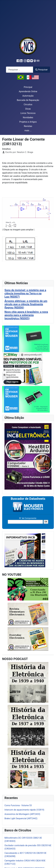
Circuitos (28, 104)
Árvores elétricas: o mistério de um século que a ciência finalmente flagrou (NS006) (26, 304)
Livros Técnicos (28, 113)
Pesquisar (41, 70)
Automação (28, 96)
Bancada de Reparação (28, 100)
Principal (28, 87)
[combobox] (20, 70)
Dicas (28, 109)
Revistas (28, 126)
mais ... (28, 130)
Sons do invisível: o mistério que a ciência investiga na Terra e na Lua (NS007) (25, 293)
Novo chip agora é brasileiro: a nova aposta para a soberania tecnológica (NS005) (26, 315)
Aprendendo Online (28, 91)
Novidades (28, 117)
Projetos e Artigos (28, 122)
